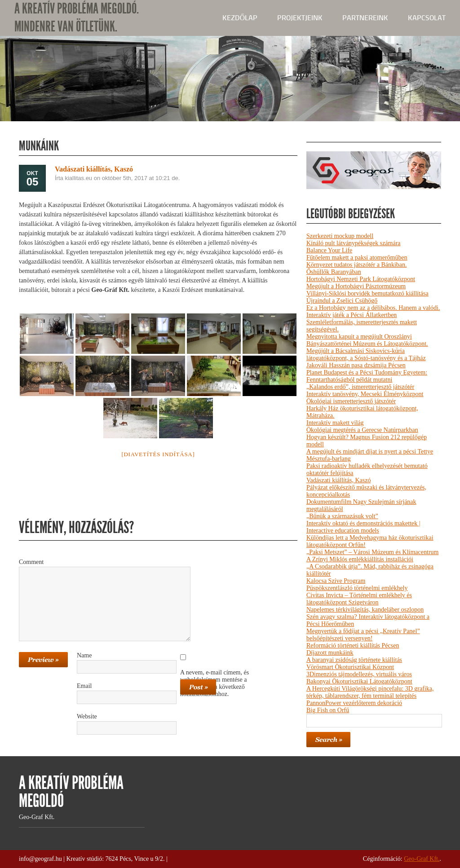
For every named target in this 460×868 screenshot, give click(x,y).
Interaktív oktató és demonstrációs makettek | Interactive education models (363, 527)
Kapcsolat (427, 18)
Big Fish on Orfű (328, 710)
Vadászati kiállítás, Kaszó (338, 480)
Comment (31, 562)
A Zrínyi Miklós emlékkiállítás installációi (360, 559)
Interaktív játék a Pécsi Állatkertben (352, 315)
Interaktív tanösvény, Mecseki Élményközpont (365, 394)
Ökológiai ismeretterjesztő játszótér (351, 401)
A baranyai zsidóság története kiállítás (354, 660)
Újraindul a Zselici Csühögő (342, 301)
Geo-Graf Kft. (422, 859)
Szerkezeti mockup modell (340, 236)
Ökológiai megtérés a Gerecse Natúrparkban (362, 430)
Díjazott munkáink (330, 653)
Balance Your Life (329, 250)
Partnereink (365, 18)
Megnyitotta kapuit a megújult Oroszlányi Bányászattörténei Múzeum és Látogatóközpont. (367, 340)
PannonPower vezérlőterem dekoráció (354, 703)
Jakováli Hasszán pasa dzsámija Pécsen (356, 365)
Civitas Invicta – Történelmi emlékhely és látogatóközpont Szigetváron (359, 599)
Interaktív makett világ (335, 423)
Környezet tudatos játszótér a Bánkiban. (357, 265)
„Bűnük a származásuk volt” (342, 516)
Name (84, 655)
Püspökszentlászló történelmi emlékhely (357, 588)
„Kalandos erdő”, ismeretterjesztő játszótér (360, 387)
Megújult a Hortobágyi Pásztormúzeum (356, 286)
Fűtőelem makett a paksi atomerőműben (357, 258)
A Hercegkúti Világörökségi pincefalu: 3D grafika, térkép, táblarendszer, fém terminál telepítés (370, 692)
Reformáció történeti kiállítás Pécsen (353, 645)
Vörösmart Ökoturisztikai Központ (350, 667)
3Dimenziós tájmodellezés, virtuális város (359, 674)
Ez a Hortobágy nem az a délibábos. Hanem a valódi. (373, 308)
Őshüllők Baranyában (334, 272)
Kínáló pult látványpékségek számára (354, 243)
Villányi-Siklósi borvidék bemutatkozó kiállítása (367, 293)
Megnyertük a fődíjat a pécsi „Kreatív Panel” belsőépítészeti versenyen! (363, 635)
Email (84, 686)
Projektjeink (300, 18)
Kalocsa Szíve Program (336, 581)
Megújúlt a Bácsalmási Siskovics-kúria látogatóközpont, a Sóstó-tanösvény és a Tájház (366, 355)
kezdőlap (240, 18)
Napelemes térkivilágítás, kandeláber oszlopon (365, 610)
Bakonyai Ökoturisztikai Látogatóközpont (359, 681)
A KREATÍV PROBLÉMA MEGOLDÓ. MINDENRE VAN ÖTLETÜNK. (77, 18)
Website (87, 716)
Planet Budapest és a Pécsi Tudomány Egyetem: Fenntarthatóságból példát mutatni (367, 376)
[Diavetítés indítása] (158, 454)
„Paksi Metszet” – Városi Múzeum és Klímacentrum (372, 552)
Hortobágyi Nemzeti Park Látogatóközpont (361, 279)
